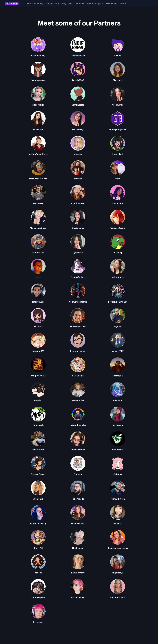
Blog (64, 3)
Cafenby (118, 474)
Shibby (118, 56)
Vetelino (38, 400)
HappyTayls (38, 105)
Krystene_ (38, 622)
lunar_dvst (118, 154)
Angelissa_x (118, 573)
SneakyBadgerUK (118, 129)
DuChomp (118, 253)
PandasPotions (78, 277)
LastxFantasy (78, 573)
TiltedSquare (38, 302)
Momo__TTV (118, 351)
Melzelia (78, 154)
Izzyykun (78, 179)
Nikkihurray (118, 105)
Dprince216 (38, 253)
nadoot (38, 573)
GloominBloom (78, 450)
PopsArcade (78, 499)
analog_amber (78, 597)
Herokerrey (78, 129)
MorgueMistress (38, 228)
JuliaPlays (38, 499)
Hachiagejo (78, 548)
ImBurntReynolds (78, 425)
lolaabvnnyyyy (38, 80)
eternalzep (38, 203)
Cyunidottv (78, 253)
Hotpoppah (38, 425)
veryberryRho (38, 597)
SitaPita (118, 523)
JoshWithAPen (118, 499)
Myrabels (118, 80)
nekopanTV (38, 351)
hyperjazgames (78, 351)
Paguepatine (78, 400)
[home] (12, 4)
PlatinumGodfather (78, 302)
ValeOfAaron (38, 450)
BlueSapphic (78, 228)
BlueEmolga (78, 376)
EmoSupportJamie (38, 179)
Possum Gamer (38, 474)
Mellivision (118, 425)
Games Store (52, 3)
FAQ (71, 3)
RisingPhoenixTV (38, 376)
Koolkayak (118, 376)
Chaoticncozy (38, 56)
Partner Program (95, 3)
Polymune (118, 400)
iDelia (118, 179)
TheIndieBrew (78, 56)
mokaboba (118, 203)
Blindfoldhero (78, 203)
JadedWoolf (118, 450)
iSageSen (118, 326)
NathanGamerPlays (38, 154)
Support (80, 3)
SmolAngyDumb (118, 597)
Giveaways (112, 3)
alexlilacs (38, 326)
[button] (124, 3)
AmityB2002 (78, 80)
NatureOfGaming (38, 523)
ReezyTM (38, 548)
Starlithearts (78, 105)
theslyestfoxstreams (118, 548)
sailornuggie (118, 277)
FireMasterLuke (78, 326)
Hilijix (38, 277)
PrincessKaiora (118, 228)
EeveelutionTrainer (118, 302)
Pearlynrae (38, 129)
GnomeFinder (78, 523)
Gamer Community (34, 3)
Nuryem (78, 474)
